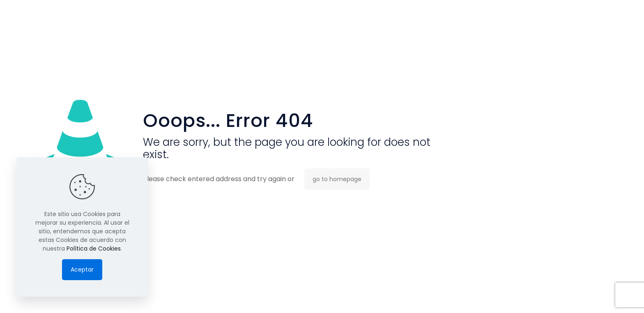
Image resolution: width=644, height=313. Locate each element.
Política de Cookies (94, 249)
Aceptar (82, 269)
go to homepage (337, 179)
